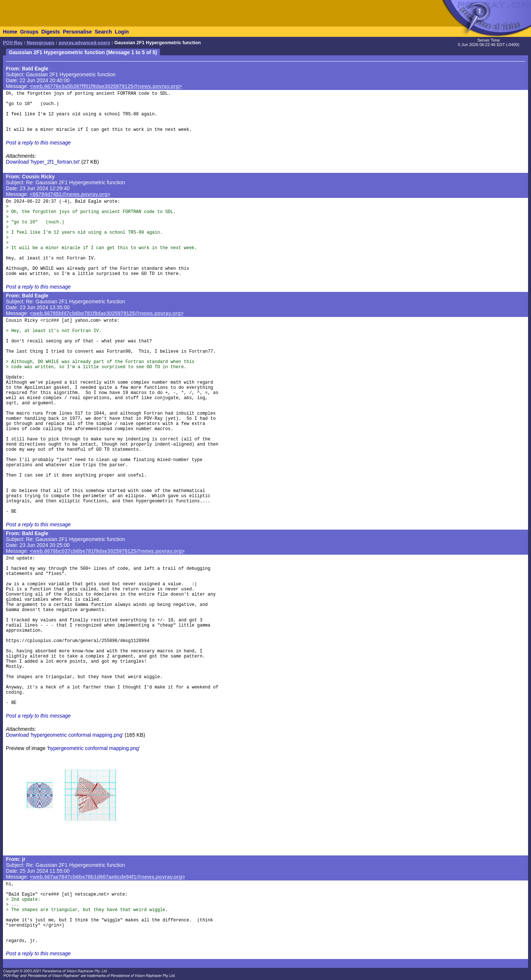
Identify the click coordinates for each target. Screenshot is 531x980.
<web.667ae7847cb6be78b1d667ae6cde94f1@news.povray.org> (107, 877)
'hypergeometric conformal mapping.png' (93, 748)
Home (10, 32)
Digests (51, 32)
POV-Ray (13, 43)
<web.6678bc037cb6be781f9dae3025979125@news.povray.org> (107, 551)
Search (103, 32)
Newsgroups (41, 43)
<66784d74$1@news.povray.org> (70, 194)
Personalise (77, 32)
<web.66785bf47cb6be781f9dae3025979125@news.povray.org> (107, 313)
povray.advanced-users (84, 43)
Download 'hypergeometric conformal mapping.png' (65, 735)
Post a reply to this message (38, 143)
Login (122, 32)
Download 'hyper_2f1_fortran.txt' (43, 162)
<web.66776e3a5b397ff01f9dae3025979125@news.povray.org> (106, 86)
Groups (29, 32)
